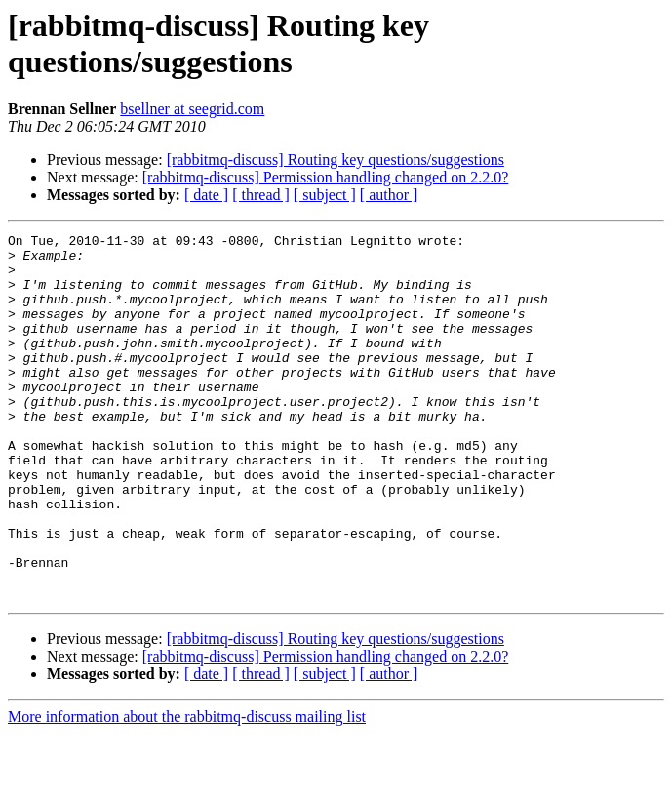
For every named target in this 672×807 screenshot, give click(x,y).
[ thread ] (261, 195)
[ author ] (389, 195)
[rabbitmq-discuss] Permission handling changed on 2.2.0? (326, 177)
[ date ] (206, 195)
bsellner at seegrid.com (192, 109)
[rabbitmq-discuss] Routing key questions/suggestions (336, 160)
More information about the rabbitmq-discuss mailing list (187, 790)
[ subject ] (325, 195)
